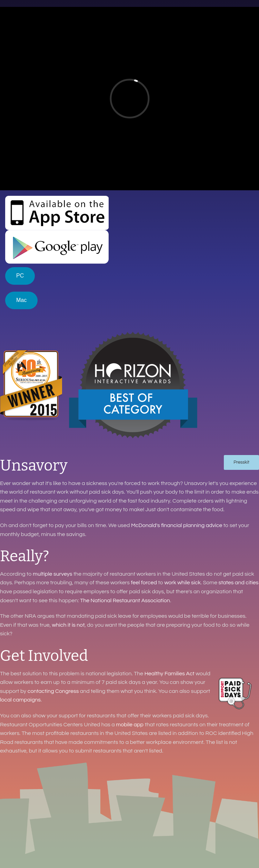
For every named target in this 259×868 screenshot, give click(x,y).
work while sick (182, 583)
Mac (21, 300)
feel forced (144, 583)
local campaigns (20, 700)
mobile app (130, 725)
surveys (63, 574)
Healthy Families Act (170, 674)
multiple (42, 574)
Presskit (241, 462)
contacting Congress (53, 691)
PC (20, 276)
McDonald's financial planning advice (177, 525)
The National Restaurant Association (125, 600)
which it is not (68, 625)
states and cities (238, 583)
